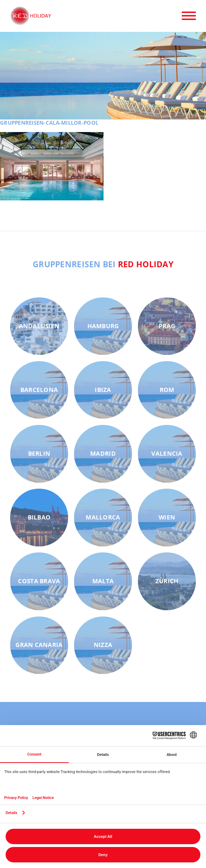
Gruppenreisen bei (103, 264)
